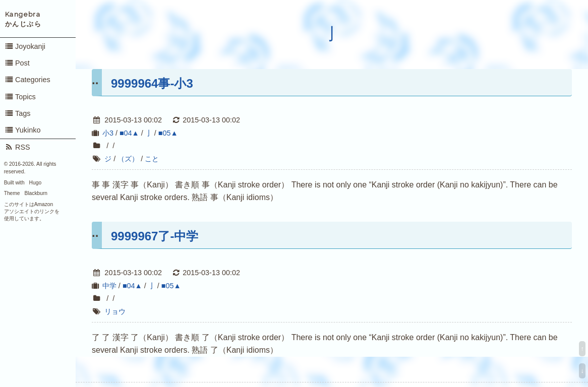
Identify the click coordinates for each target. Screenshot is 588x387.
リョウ (115, 311)
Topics (20, 97)
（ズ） (128, 159)
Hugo (35, 183)
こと (152, 159)
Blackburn (36, 193)
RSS (17, 147)
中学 (109, 286)
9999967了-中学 (155, 236)
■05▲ (168, 133)
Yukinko (23, 130)
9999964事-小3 (152, 83)
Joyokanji (25, 46)
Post (17, 63)
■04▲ (129, 133)
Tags (18, 113)
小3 (108, 133)
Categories (27, 80)
